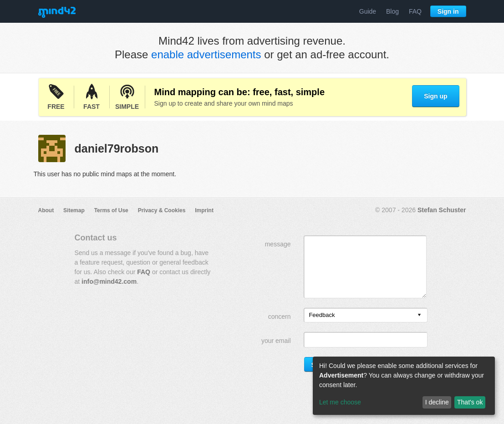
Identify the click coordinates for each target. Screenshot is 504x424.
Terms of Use (111, 210)
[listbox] (366, 315)
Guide (368, 11)
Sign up (435, 96)
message (278, 244)
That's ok (470, 402)
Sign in (448, 11)
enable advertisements (206, 54)
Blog (392, 11)
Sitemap (74, 210)
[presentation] (419, 315)
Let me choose (340, 402)
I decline (437, 402)
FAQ (415, 11)
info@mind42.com (109, 281)
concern (280, 317)
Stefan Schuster (442, 210)
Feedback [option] (322, 315)
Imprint (204, 210)
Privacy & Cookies (162, 210)
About (46, 210)
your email (276, 341)
